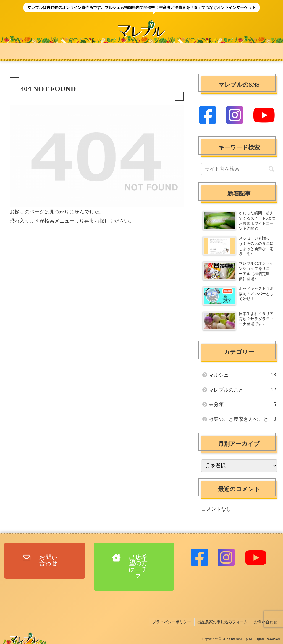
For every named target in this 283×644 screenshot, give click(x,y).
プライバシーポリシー (173, 622)
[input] (239, 169)
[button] (271, 169)
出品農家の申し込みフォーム (224, 622)
